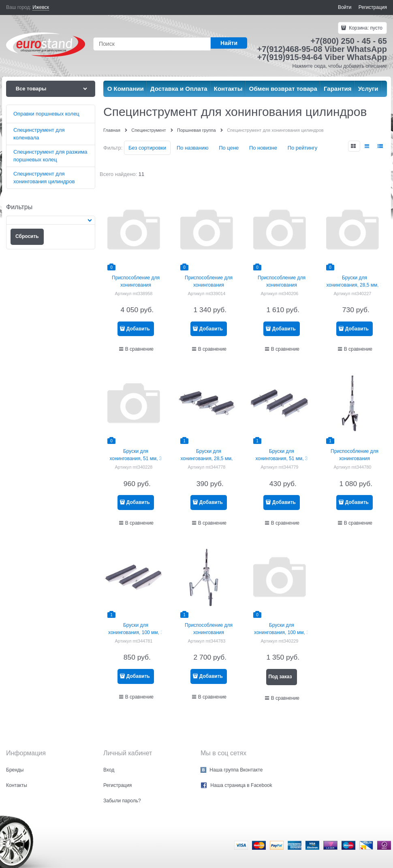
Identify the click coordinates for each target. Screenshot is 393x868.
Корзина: (365, 28)
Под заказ (280, 677)
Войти (345, 7)
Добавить (138, 329)
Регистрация (373, 7)
